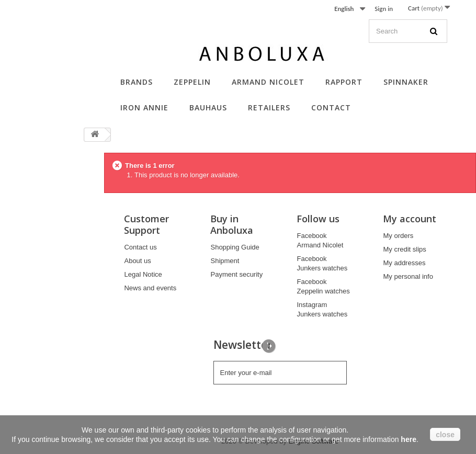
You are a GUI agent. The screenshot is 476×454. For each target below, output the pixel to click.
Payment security (236, 274)
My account (410, 219)
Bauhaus (208, 107)
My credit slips (404, 249)
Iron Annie (144, 107)
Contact (331, 107)
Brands (137, 82)
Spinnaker (406, 82)
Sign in (384, 9)
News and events (150, 288)
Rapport (344, 82)
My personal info (408, 276)
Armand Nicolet (268, 82)
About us (137, 261)
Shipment (225, 261)
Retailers (269, 107)
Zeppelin (192, 82)
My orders (398, 236)
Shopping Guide (235, 247)
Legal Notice (143, 274)
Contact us (140, 247)
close (445, 435)
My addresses (404, 263)
